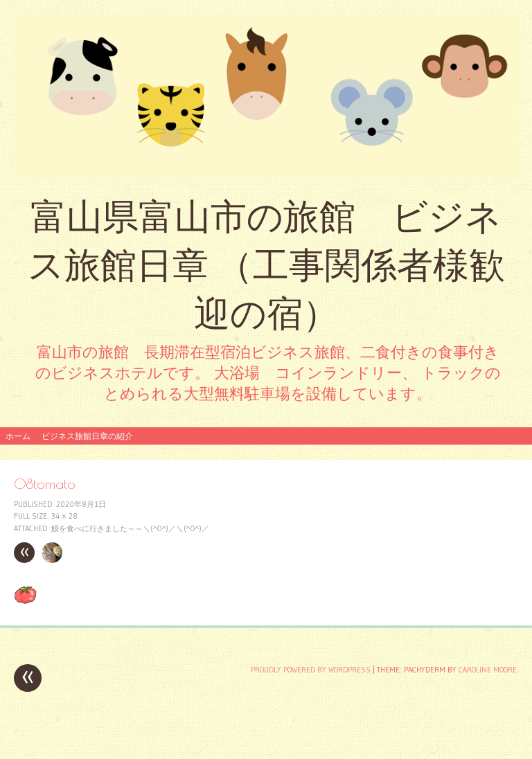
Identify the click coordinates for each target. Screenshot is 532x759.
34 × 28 (64, 516)
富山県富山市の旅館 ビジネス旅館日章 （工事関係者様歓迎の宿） (266, 265)
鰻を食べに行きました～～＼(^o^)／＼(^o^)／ (130, 528)
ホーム (18, 436)
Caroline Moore (488, 670)
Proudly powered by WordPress (311, 670)
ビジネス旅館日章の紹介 (87, 436)
